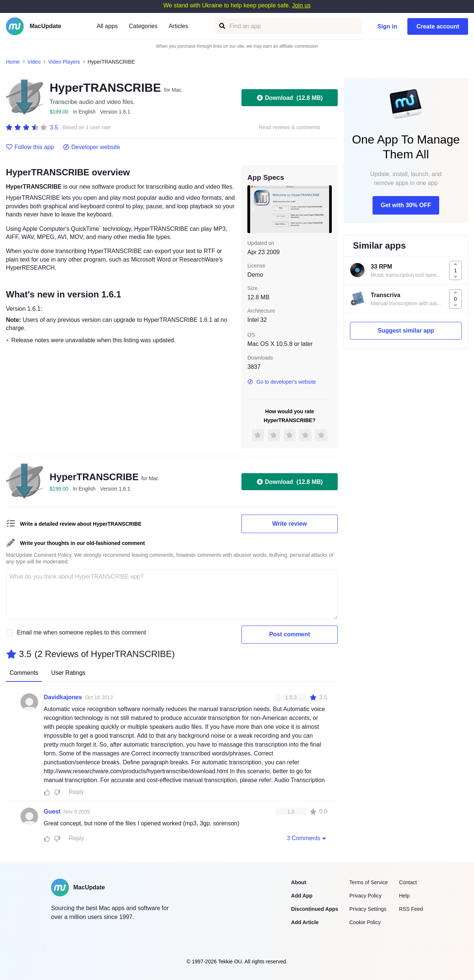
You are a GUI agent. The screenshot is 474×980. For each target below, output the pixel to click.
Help (404, 896)
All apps (107, 26)
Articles (178, 26)
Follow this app (30, 147)
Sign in (387, 26)
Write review (290, 524)
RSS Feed (411, 909)
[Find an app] (222, 26)
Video (34, 62)
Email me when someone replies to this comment (82, 632)
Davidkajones (63, 697)
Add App (302, 896)
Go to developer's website (282, 382)
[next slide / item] (327, 209)
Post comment (290, 634)
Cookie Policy (365, 922)
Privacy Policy (365, 896)
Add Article (305, 922)
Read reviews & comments (290, 127)
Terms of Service (368, 882)
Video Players (64, 62)
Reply (76, 792)
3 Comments (307, 838)
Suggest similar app (406, 331)
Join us (301, 5)
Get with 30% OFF (406, 205)
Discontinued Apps (315, 909)
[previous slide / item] (253, 209)
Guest (52, 811)
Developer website (92, 147)
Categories (143, 26)
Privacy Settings (368, 909)
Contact (408, 882)
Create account (438, 26)
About (298, 882)
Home (13, 62)
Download (289, 98)
